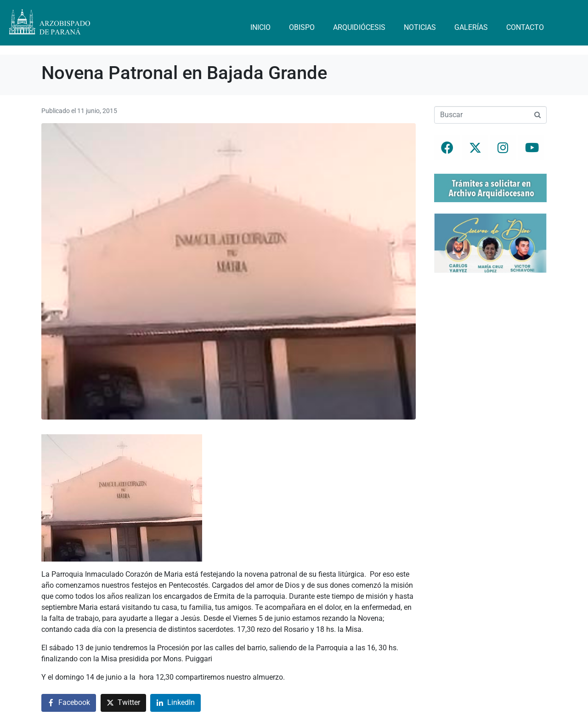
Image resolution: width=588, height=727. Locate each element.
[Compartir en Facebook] (69, 703)
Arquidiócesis (359, 27)
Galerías (471, 27)
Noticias (420, 27)
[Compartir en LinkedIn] (175, 703)
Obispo (302, 27)
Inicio (260, 27)
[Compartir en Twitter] (123, 703)
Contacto (525, 27)
